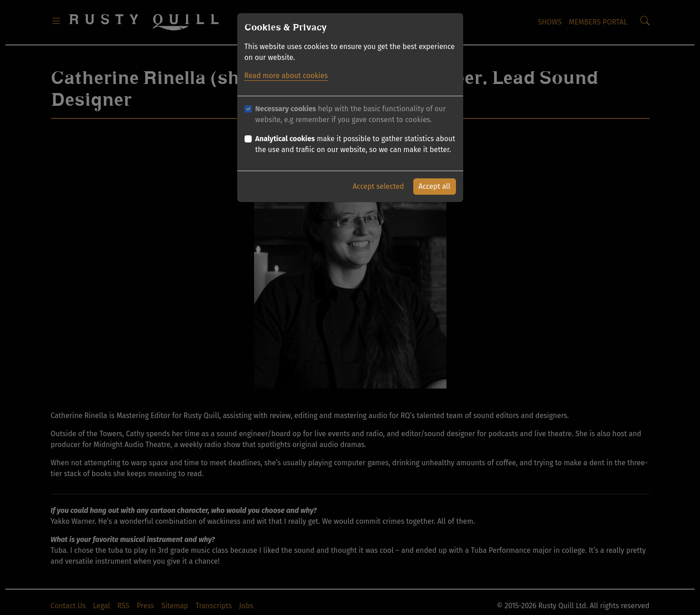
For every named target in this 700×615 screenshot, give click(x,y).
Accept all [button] (435, 186)
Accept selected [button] (378, 186)
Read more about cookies (286, 76)
